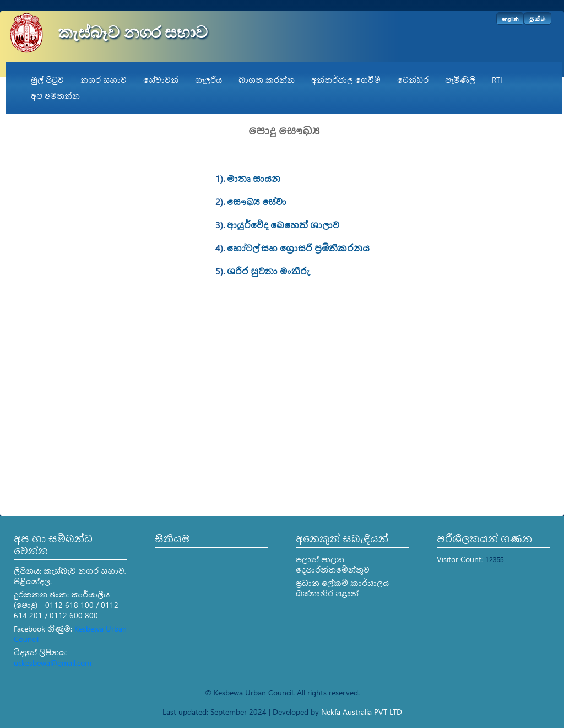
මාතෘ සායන (254, 178)
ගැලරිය (208, 80)
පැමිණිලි (460, 80)
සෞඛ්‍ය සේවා (257, 201)
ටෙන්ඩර (413, 80)
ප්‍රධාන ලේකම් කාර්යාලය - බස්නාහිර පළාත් (345, 588)
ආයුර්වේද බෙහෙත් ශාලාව (283, 225)
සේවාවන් (161, 80)
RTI (497, 80)
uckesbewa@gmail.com (53, 663)
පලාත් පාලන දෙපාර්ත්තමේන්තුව (333, 564)
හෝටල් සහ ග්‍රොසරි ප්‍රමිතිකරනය (298, 248)
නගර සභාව (104, 80)
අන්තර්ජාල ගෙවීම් (346, 80)
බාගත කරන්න (267, 80)
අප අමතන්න (55, 96)
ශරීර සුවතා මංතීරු (268, 271)
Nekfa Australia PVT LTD (362, 712)
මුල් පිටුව (47, 80)
